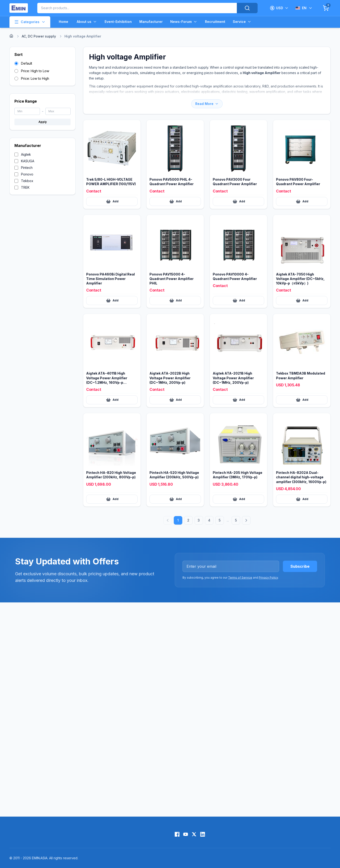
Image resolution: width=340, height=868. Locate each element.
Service (242, 22)
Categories (30, 22)
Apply (43, 122)
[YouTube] (186, 834)
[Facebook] (177, 834)
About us (87, 22)
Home (64, 22)
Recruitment (215, 22)
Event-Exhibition (118, 22)
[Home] (11, 36)
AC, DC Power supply (39, 36)
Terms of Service (240, 578)
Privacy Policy (268, 578)
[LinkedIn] (203, 834)
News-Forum (184, 22)
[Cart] (326, 8)
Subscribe (300, 566)
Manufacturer (151, 22)
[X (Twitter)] (194, 834)
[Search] (247, 8)
